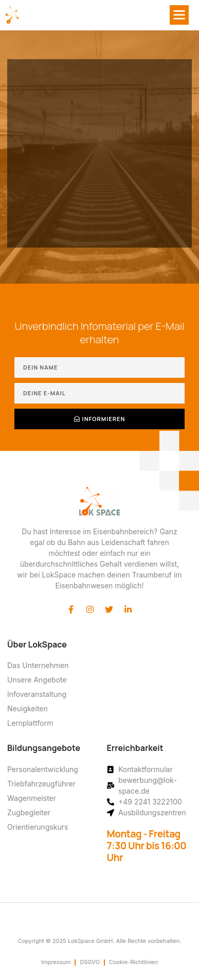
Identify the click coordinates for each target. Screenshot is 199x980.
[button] (179, 15)
